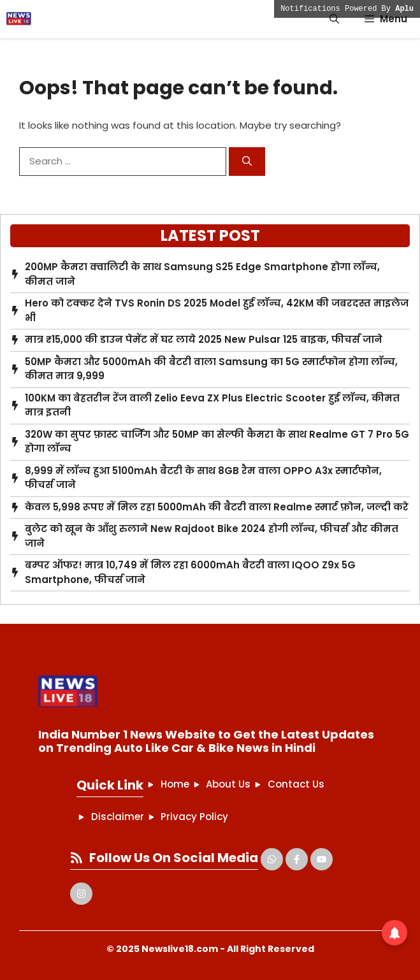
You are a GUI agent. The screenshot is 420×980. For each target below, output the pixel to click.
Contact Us (296, 784)
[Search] (247, 162)
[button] (334, 19)
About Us (228, 784)
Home (175, 784)
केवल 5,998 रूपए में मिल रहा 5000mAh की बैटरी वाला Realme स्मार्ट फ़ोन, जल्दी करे (217, 507)
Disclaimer (118, 817)
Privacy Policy (194, 817)
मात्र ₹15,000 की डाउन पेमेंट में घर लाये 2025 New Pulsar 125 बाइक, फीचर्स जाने (204, 339)
